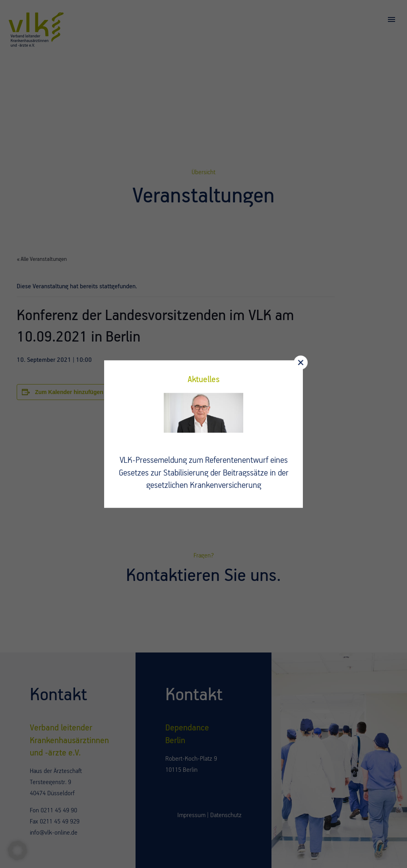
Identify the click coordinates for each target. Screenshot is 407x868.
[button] (17, 851)
